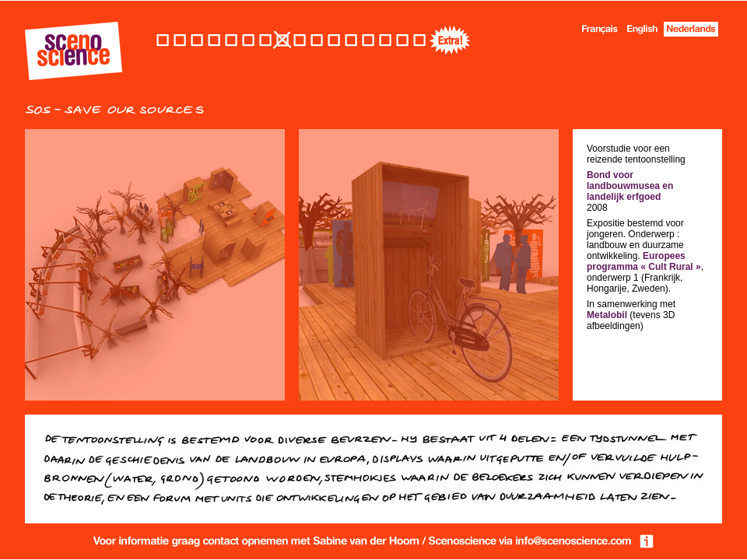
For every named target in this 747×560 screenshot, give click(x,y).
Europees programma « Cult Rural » (644, 261)
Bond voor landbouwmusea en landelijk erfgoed (630, 186)
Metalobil (607, 315)
